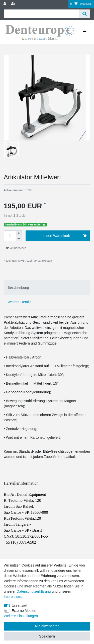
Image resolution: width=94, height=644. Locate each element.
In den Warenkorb (64, 236)
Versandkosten (42, 261)
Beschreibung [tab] (18, 287)
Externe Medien (24, 611)
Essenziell (20, 605)
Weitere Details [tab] (19, 302)
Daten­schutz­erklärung (34, 591)
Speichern (47, 636)
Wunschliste (16, 248)
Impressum (12, 597)
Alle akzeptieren (47, 626)
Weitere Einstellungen (21, 616)
